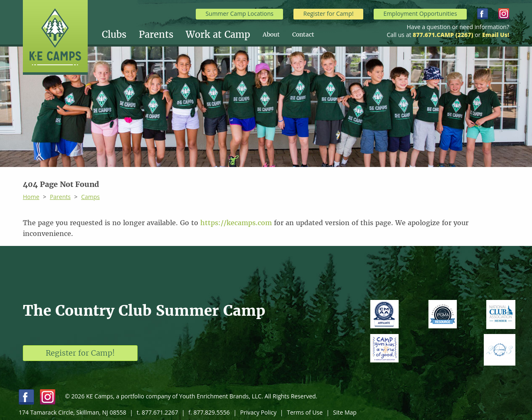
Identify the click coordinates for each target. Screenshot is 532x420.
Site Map (345, 412)
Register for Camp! (329, 14)
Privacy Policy (258, 412)
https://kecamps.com (236, 223)
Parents (156, 34)
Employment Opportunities (420, 14)
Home (31, 197)
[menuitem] (120, 34)
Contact (303, 34)
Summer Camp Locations (239, 14)
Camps (90, 197)
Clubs (114, 34)
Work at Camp (218, 34)
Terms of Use (305, 412)
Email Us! (496, 35)
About (271, 34)
